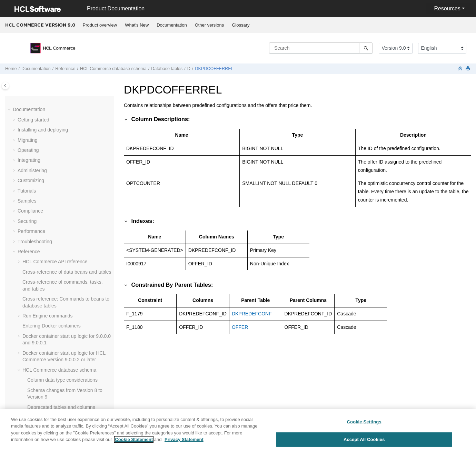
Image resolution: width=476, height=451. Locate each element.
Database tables (167, 69)
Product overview (100, 25)
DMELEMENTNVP (57, 223)
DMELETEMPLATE (58, 254)
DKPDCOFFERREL (214, 69)
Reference (65, 69)
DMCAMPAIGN (53, 203)
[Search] (366, 48)
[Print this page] (468, 69)
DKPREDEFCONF (57, 163)
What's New (137, 25)
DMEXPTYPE (52, 355)
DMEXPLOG (51, 335)
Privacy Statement (184, 441)
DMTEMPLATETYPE (59, 406)
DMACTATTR (51, 173)
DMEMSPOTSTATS (58, 315)
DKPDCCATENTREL (59, 112)
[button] (34, 102)
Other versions (210, 25)
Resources (447, 8)
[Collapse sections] (461, 69)
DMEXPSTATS (53, 345)
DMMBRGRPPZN (56, 365)
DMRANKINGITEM (57, 385)
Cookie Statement (134, 441)
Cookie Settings (364, 423)
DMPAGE (47, 375)
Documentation (172, 25)
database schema (113, 69)
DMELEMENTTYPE (58, 234)
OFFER (240, 327)
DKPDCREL (50, 152)
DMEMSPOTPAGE (57, 304)
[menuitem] (100, 25)
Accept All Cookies (364, 441)
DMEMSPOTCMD (56, 264)
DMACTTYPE (52, 193)
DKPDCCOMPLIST (58, 122)
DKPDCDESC (52, 132)
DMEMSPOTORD (56, 294)
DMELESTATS (53, 244)
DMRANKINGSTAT (57, 396)
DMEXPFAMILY (54, 325)
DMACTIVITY (52, 183)
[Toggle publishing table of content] (5, 86)
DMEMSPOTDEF (56, 284)
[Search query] (321, 48)
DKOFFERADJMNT (58, 101)
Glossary (241, 25)
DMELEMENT (52, 213)
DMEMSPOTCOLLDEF (62, 274)
